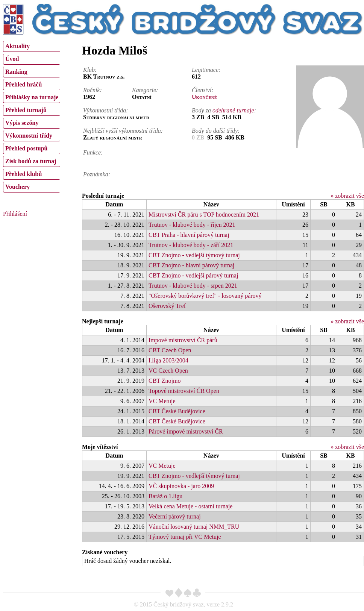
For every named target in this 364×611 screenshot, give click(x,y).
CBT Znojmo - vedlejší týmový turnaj (194, 255)
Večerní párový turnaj (175, 516)
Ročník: (93, 90)
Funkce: (93, 152)
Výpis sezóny (22, 123)
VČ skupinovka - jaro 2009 (181, 486)
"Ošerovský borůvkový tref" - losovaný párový (205, 296)
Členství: (203, 90)
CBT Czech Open (170, 350)
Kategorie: (145, 90)
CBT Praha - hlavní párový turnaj (189, 235)
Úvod (12, 59)
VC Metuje (162, 401)
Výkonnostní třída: (106, 110)
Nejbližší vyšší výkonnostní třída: (123, 131)
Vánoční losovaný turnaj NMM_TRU (194, 527)
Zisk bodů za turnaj (31, 161)
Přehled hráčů (24, 84)
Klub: (90, 70)
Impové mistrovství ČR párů (183, 340)
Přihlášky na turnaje (32, 97)
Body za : (224, 110)
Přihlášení (15, 214)
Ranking (16, 72)
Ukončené (204, 97)
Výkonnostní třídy (29, 136)
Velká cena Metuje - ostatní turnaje (190, 506)
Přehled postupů (26, 148)
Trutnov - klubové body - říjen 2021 (192, 225)
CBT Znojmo (165, 381)
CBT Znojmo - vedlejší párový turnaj (193, 275)
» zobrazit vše (347, 196)
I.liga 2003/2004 (168, 360)
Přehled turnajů (26, 110)
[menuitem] (32, 46)
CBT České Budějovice (177, 411)
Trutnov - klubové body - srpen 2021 (193, 286)
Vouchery (17, 187)
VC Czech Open (168, 371)
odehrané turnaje (233, 110)
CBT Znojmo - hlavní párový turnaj (192, 265)
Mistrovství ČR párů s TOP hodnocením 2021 (204, 215)
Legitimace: (206, 70)
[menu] (32, 116)
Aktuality (17, 46)
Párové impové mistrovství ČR (186, 431)
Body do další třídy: (216, 131)
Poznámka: (97, 174)
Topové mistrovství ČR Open (184, 391)
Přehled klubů (24, 174)
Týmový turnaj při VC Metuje (185, 537)
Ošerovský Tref (167, 306)
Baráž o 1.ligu (165, 496)
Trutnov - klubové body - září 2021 (191, 245)
